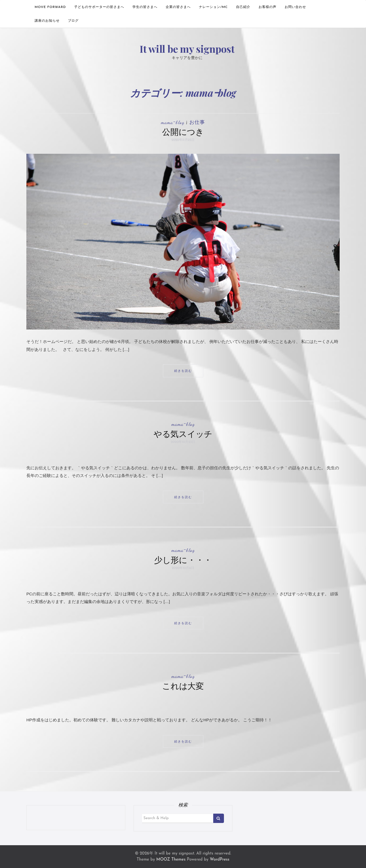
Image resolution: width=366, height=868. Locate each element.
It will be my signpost (187, 49)
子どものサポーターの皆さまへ (99, 7)
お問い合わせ (295, 7)
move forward (50, 7)
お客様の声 (267, 7)
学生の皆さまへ (145, 7)
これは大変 (183, 686)
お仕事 (197, 122)
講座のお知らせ (47, 21)
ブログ (73, 21)
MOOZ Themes (171, 860)
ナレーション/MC (213, 7)
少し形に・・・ (183, 560)
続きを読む (183, 371)
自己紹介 (243, 7)
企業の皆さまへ (178, 7)
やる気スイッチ (183, 434)
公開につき (183, 132)
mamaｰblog (173, 122)
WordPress (219, 860)
